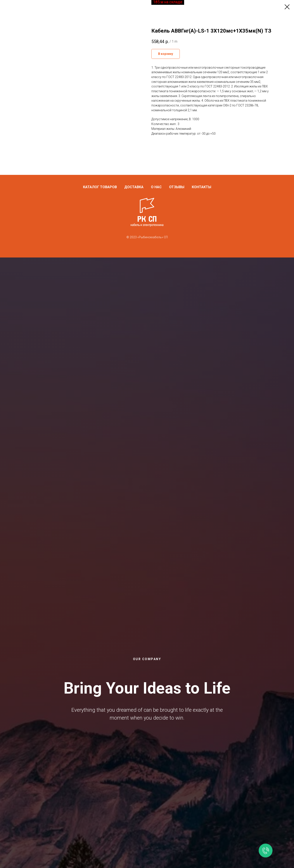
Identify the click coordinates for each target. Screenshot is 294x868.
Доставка (134, 187)
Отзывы (177, 187)
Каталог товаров (100, 187)
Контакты (201, 187)
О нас (156, 187)
